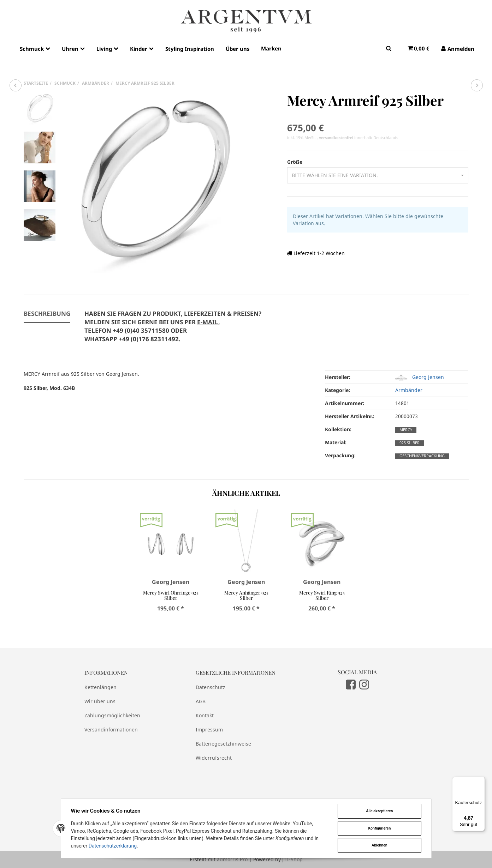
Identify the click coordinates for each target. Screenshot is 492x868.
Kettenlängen (100, 687)
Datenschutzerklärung (113, 846)
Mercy (406, 430)
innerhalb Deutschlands (358, 138)
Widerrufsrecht (214, 758)
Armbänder (409, 390)
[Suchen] (389, 48)
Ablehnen (380, 845)
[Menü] (481, 781)
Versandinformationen (111, 730)
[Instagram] (364, 684)
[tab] (173, 330)
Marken (271, 48)
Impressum (209, 730)
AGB (201, 701)
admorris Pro (232, 859)
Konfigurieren (379, 828)
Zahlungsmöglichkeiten (112, 715)
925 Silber (410, 443)
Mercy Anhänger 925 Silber (246, 595)
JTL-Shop (292, 859)
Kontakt (205, 715)
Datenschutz (211, 687)
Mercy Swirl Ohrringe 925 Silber (170, 595)
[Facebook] (351, 684)
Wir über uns (100, 701)
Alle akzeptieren (379, 811)
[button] (378, 175)
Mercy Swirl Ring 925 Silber (322, 595)
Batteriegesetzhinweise (223, 744)
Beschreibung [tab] (47, 314)
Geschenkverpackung (422, 456)
